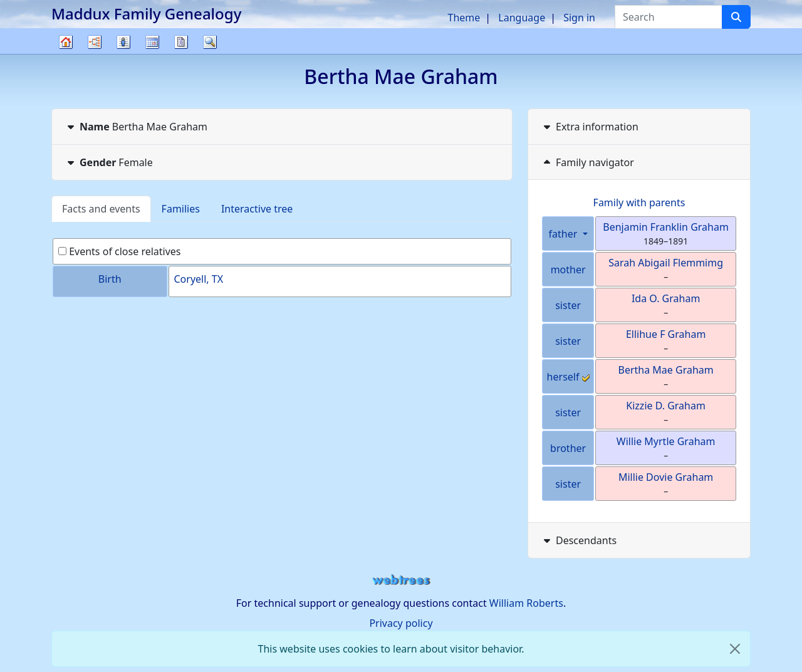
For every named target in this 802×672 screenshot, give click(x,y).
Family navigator (587, 162)
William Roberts (526, 603)
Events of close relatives (120, 251)
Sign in (579, 18)
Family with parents (639, 202)
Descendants (579, 540)
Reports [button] (181, 42)
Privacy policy (401, 623)
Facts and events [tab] (101, 209)
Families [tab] (181, 209)
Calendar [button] (152, 42)
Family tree (66, 54)
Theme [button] (464, 18)
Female (109, 162)
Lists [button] (123, 42)
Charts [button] (95, 42)
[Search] (736, 17)
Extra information (590, 127)
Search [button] (210, 42)
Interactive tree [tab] (257, 209)
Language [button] (522, 18)
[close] (735, 649)
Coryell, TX (199, 279)
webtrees (401, 580)
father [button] (565, 234)
